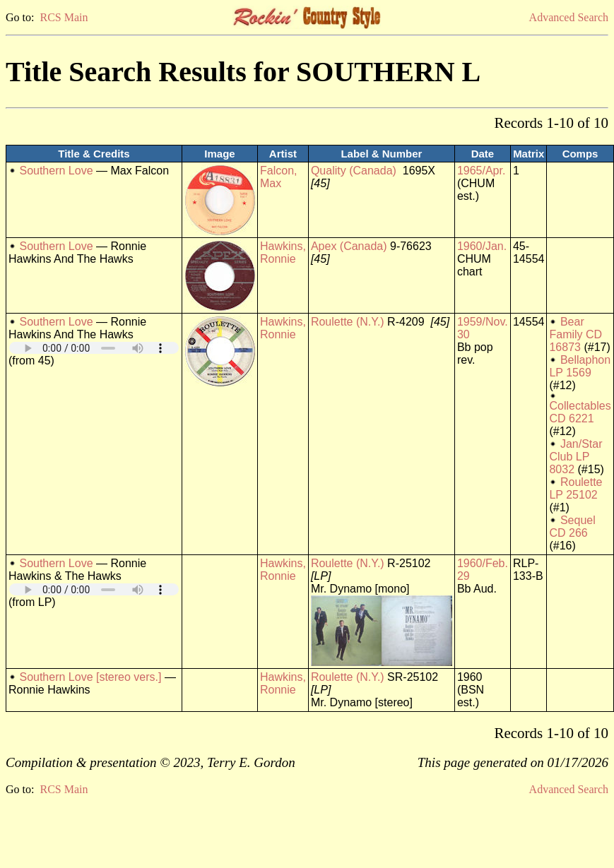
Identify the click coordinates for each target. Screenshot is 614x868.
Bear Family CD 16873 (575, 334)
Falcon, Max (278, 177)
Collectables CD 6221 (580, 412)
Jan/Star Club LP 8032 (575, 457)
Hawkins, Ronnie (283, 252)
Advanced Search (569, 17)
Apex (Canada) (349, 246)
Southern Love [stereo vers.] (90, 677)
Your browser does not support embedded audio (94, 348)
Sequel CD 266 (572, 527)
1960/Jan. (482, 246)
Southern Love (56, 171)
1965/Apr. (482, 171)
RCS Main (64, 17)
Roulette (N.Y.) (348, 322)
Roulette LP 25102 (575, 488)
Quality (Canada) (354, 171)
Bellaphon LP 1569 (580, 366)
